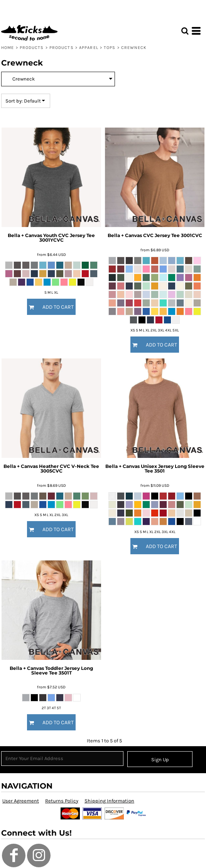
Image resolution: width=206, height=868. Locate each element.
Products (32, 48)
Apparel (89, 48)
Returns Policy (62, 801)
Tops (110, 48)
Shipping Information (109, 801)
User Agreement (21, 801)
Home (8, 48)
